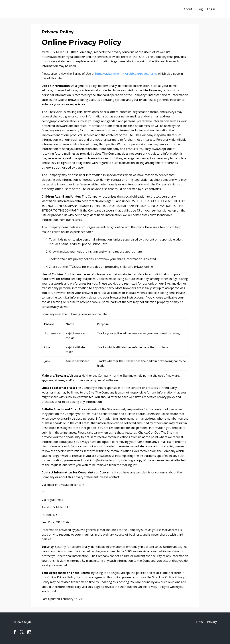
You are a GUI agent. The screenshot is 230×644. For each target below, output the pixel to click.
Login (211, 9)
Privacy (212, 622)
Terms (198, 622)
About (188, 9)
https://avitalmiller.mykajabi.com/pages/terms (126, 74)
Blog (200, 9)
